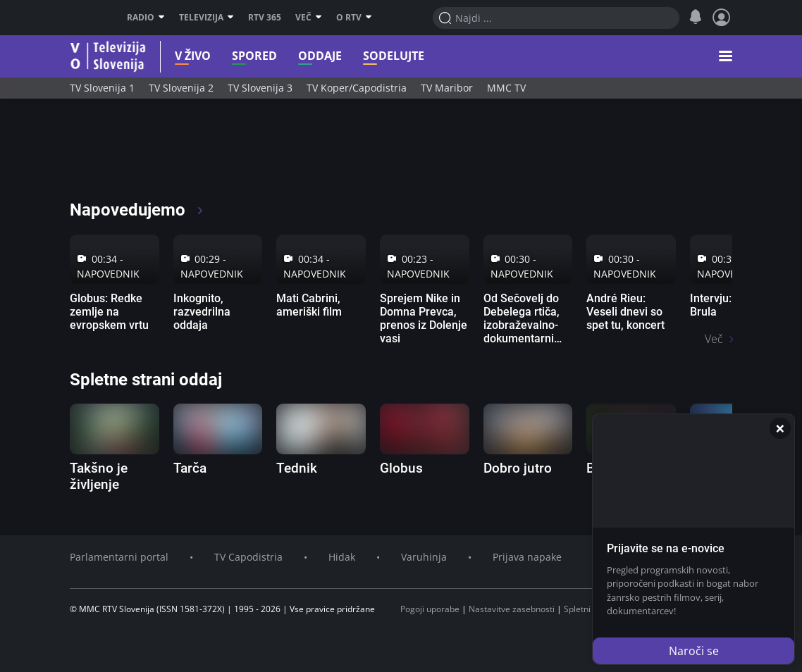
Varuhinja (424, 557)
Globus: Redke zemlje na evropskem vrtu (109, 312)
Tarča (190, 468)
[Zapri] (780, 428)
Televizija (206, 18)
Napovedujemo (137, 210)
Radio (146, 18)
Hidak (342, 557)
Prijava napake (527, 557)
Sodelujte (373, 56)
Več (309, 18)
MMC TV (506, 88)
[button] (726, 56)
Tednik (297, 468)
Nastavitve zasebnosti (512, 609)
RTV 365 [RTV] (265, 18)
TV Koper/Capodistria (357, 88)
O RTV (354, 18)
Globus (401, 468)
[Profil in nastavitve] (722, 18)
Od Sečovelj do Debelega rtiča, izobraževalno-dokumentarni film (522, 325)
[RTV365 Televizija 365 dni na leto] (161, 155)
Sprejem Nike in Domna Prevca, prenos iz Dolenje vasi (424, 319)
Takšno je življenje (99, 476)
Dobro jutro (518, 468)
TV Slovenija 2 (181, 88)
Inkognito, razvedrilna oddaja (202, 312)
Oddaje (300, 56)
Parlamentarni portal (119, 557)
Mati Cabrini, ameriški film (309, 305)
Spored (234, 56)
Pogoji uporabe (430, 609)
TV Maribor (447, 88)
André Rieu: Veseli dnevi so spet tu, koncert (625, 312)
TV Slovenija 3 (260, 88)
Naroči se (694, 651)
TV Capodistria (248, 557)
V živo (172, 56)
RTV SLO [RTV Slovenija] (88, 18)
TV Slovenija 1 (102, 88)
